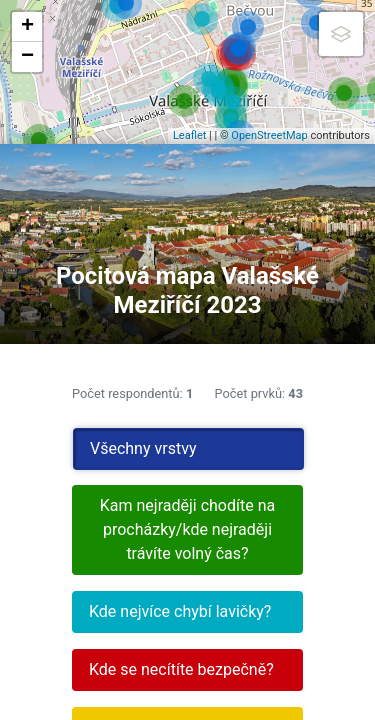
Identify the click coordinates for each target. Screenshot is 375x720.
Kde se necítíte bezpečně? (181, 669)
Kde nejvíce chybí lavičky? (180, 611)
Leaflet (189, 135)
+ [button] (27, 27)
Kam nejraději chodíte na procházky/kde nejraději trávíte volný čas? (187, 529)
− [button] (27, 57)
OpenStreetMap (269, 135)
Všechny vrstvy (143, 448)
